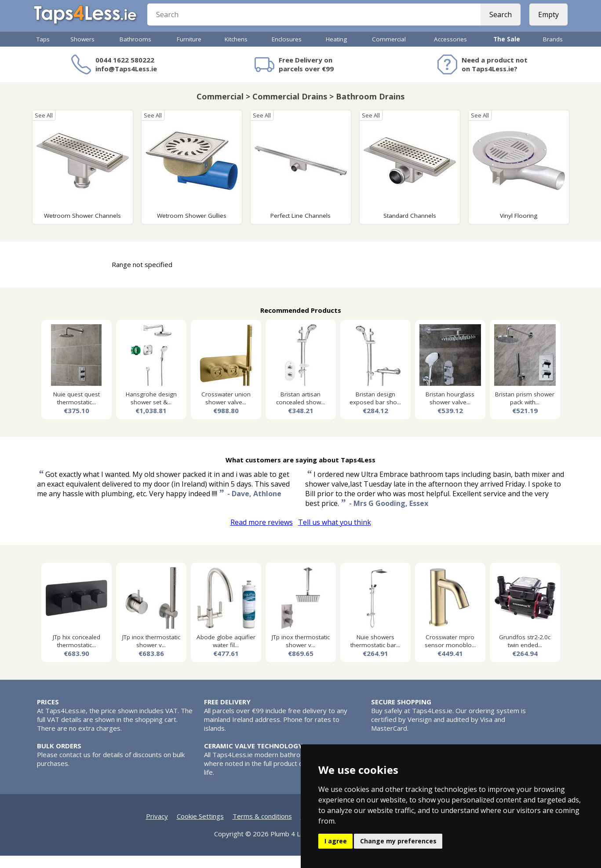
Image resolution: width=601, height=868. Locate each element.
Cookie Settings (200, 828)
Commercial (389, 51)
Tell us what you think (335, 535)
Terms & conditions (262, 828)
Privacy (157, 828)
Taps (43, 51)
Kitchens (236, 51)
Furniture (189, 51)
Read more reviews (262, 535)
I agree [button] (336, 841)
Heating (336, 51)
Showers (82, 51)
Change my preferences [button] (398, 841)
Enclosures (287, 51)
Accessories (450, 51)
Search (497, 22)
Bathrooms (135, 51)
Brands (553, 51)
